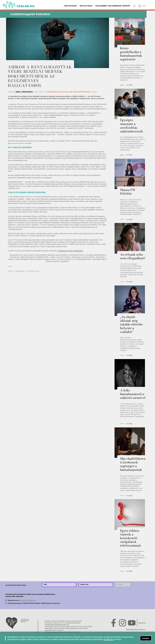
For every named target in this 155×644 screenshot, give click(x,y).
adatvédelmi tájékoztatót (28, 600)
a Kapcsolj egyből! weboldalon (70, 251)
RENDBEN (146, 638)
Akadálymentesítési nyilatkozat (136, 629)
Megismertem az (22, 600)
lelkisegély (20, 271)
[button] (135, 6)
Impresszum (142, 623)
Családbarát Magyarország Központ (113, 6)
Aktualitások (86, 6)
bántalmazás (33, 271)
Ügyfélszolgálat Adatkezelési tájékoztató (57, 625)
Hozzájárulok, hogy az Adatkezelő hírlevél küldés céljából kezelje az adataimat (34, 603)
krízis (10, 271)
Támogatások (70, 6)
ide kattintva (109, 639)
